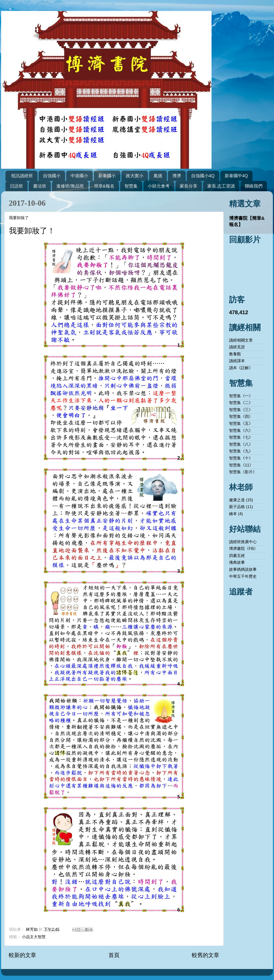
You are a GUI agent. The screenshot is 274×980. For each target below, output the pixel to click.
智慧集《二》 (241, 403)
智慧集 (131, 186)
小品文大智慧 (34, 937)
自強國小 (52, 176)
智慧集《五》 (241, 424)
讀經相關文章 (241, 340)
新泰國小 (107, 176)
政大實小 (135, 176)
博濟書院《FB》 (243, 549)
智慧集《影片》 (243, 472)
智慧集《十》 (241, 458)
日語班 (16, 186)
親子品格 (237, 507)
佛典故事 (237, 562)
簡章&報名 (104, 186)
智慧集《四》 (241, 416)
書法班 (40, 186)
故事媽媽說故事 (243, 569)
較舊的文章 (205, 955)
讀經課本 (237, 361)
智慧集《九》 (241, 451)
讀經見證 (237, 347)
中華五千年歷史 (243, 576)
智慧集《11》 (241, 465)
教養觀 (235, 354)
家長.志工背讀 (221, 186)
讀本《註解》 (241, 368)
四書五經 (237, 556)
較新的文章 (22, 955)
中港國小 (79, 176)
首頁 (114, 955)
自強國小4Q (203, 176)
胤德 (158, 176)
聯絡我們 (254, 186)
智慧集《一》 (241, 396)
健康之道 (237, 500)
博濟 (177, 176)
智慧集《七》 (241, 437)
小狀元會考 (159, 186)
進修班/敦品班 (70, 186)
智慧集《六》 (241, 431)
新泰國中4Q (236, 176)
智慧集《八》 (241, 444)
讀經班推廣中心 (243, 542)
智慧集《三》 (241, 410)
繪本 (233, 514)
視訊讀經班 (22, 176)
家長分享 (189, 186)
